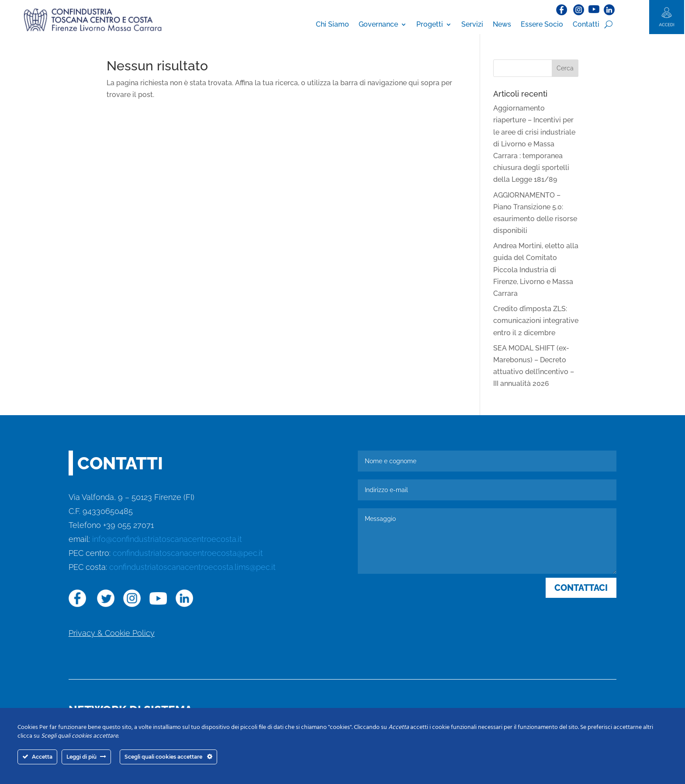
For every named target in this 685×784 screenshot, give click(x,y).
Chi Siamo (332, 24)
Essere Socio (542, 24)
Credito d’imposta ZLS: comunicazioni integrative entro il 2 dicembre (536, 321)
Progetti (430, 24)
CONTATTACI (581, 588)
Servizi (472, 24)
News (502, 24)
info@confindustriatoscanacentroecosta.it (167, 539)
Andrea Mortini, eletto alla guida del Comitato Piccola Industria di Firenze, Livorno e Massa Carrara (536, 270)
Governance (378, 24)
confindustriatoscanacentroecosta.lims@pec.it (192, 567)
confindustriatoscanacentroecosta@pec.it (188, 553)
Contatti (586, 24)
